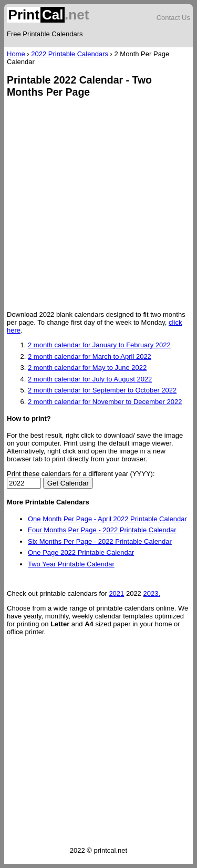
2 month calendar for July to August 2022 (90, 379)
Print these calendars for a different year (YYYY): (81, 474)
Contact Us (173, 18)
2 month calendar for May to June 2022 (87, 368)
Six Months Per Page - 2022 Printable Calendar (100, 541)
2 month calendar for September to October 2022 (102, 390)
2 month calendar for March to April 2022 (90, 357)
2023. (152, 593)
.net (48, 15)
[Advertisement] (98, 205)
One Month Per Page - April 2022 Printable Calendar (107, 519)
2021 (116, 593)
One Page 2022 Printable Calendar (81, 552)
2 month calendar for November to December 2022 (105, 402)
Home (16, 54)
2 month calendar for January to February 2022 (99, 345)
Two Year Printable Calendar (71, 564)
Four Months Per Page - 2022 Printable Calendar (102, 530)
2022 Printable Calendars (70, 54)
